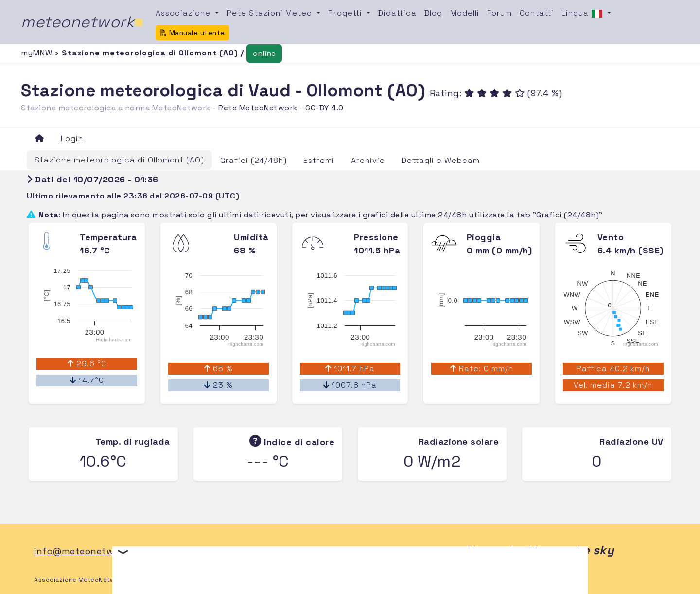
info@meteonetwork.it (85, 551)
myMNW (38, 53)
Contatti (537, 13)
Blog (433, 13)
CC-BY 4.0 (324, 108)
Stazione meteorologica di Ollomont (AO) (119, 160)
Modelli (465, 13)
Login (72, 138)
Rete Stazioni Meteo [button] (271, 13)
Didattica (397, 13)
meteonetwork (82, 22)
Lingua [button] (583, 14)
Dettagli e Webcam (441, 160)
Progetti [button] (346, 13)
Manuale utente (192, 33)
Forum (499, 13)
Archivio (368, 160)
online (264, 53)
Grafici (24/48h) (254, 160)
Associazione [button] (184, 13)
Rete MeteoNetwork (258, 108)
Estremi (319, 160)
